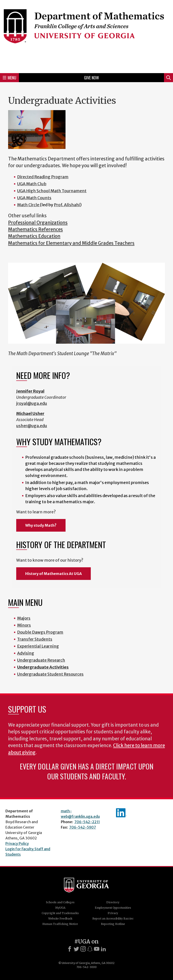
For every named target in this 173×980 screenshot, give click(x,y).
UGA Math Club (32, 184)
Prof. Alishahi (67, 205)
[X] (76, 949)
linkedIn (121, 813)
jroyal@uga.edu (32, 403)
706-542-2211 (87, 822)
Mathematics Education (34, 236)
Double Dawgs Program (40, 632)
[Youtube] (97, 949)
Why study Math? (41, 525)
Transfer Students (35, 639)
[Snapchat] (90, 949)
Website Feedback (60, 919)
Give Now (91, 78)
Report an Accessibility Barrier (113, 919)
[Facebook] (70, 949)
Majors (24, 618)
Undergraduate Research (41, 660)
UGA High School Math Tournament (52, 191)
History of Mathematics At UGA (53, 574)
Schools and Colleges (60, 902)
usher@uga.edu (32, 426)
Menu (9, 78)
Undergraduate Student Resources (50, 674)
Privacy (113, 913)
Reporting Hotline (113, 924)
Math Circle (28, 205)
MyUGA (60, 908)
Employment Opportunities (113, 908)
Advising (26, 653)
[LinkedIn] (103, 949)
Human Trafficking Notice (60, 924)
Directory (113, 902)
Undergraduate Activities (43, 667)
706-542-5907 (83, 827)
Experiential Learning (38, 646)
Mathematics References (35, 229)
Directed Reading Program (43, 177)
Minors (24, 625)
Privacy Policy (17, 843)
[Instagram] (83, 949)
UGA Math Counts (34, 198)
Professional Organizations (38, 223)
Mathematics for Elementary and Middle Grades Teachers (71, 243)
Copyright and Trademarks (60, 913)
